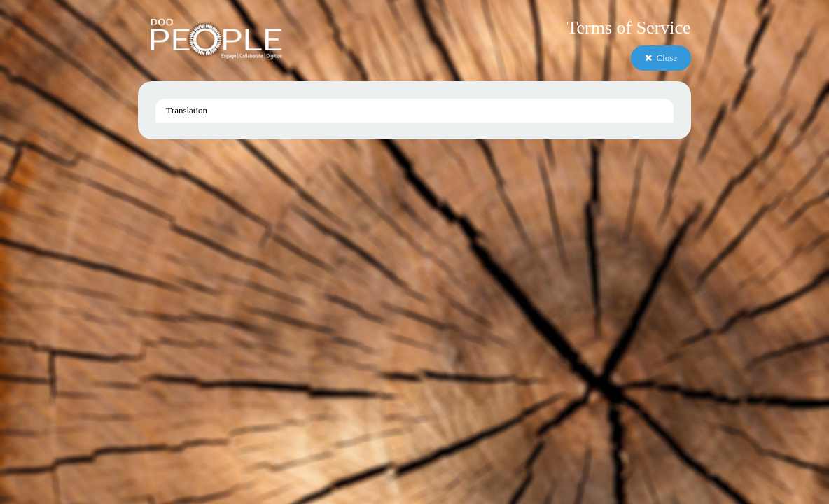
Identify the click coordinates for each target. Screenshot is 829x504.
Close (661, 58)
